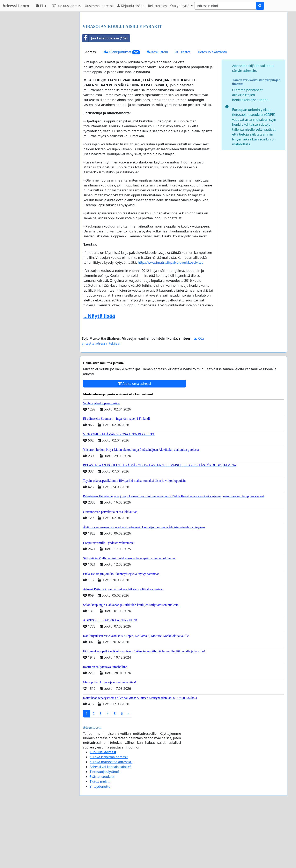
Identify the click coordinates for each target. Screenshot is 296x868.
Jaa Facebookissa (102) (105, 96)
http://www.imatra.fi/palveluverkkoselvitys (171, 320)
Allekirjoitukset (122, 110)
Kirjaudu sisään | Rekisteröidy (142, 6)
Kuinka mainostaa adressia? (111, 819)
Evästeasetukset (102, 834)
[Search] (225, 6)
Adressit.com (16, 6)
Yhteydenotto (100, 844)
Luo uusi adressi (67, 6)
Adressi (91, 109)
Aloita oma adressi (135, 441)
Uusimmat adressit (99, 6)
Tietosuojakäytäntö (212, 109)
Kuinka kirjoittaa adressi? (109, 814)
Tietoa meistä (100, 839)
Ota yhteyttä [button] (180, 6)
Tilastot (183, 109)
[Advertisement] (183, 47)
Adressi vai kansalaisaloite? (110, 824)
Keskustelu (157, 109)
